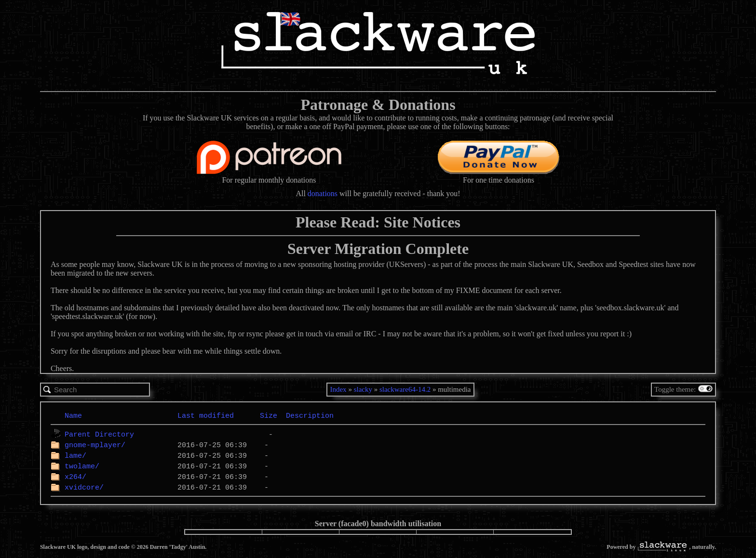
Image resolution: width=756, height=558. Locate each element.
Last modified (206, 415)
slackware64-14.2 (405, 389)
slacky (363, 389)
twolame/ (82, 466)
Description (310, 415)
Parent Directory (99, 434)
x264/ (75, 477)
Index (338, 389)
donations (323, 193)
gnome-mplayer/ (95, 445)
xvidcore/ (84, 487)
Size (269, 415)
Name (73, 415)
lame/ (75, 455)
